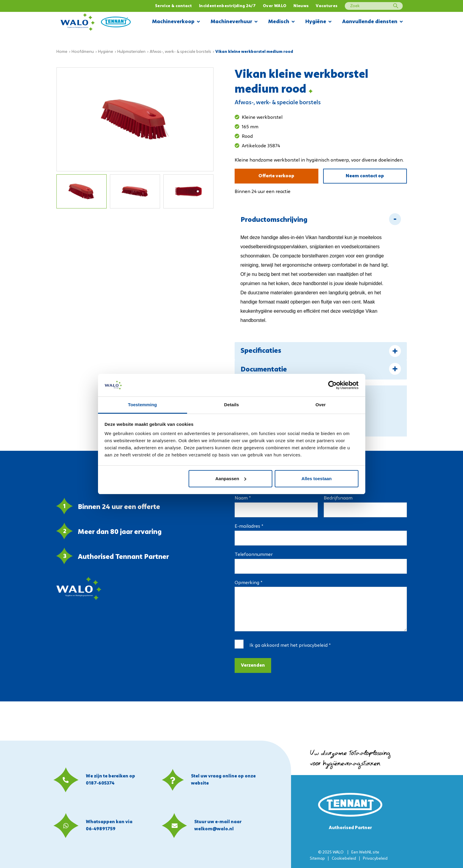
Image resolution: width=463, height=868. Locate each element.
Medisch (281, 22)
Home (62, 52)
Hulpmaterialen (131, 52)
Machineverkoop (176, 22)
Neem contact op (365, 176)
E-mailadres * (249, 527)
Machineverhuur (234, 22)
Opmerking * (248, 583)
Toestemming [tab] (143, 405)
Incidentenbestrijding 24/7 (227, 6)
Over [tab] (321, 405)
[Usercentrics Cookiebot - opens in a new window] (332, 385)
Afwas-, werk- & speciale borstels (180, 52)
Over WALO (275, 6)
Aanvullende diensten (372, 22)
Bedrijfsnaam (338, 498)
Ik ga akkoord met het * (290, 646)
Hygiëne (318, 22)
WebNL (365, 852)
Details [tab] (232, 405)
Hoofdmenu (83, 52)
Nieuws (301, 6)
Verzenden (253, 665)
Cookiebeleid (344, 859)
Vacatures (327, 6)
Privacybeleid (375, 859)
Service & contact (173, 6)
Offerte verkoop (276, 176)
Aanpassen (231, 479)
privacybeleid (313, 646)
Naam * (243, 498)
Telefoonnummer (254, 555)
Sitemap (317, 859)
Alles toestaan (317, 479)
